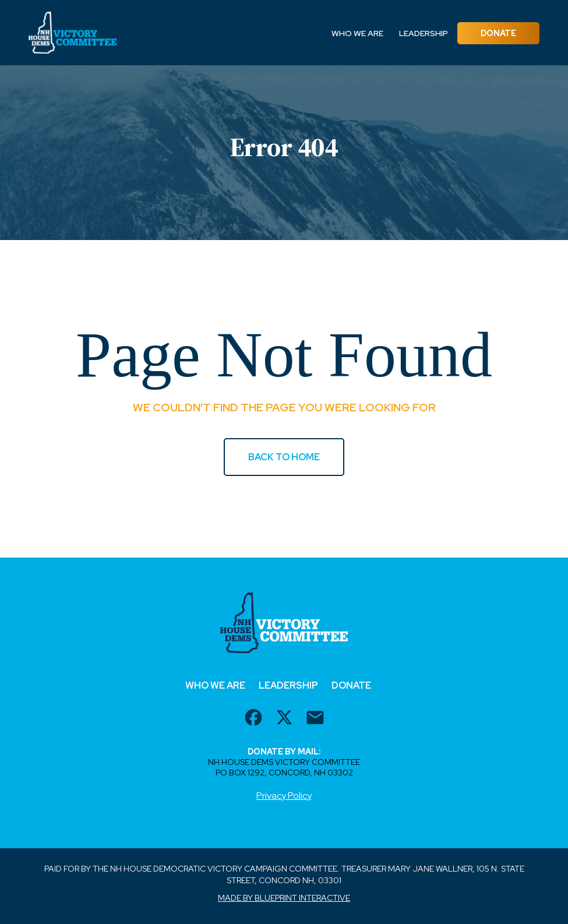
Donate (498, 33)
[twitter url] (284, 719)
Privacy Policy (284, 796)
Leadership (424, 33)
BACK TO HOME (284, 457)
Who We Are (357, 33)
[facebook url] (253, 719)
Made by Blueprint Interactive (284, 898)
